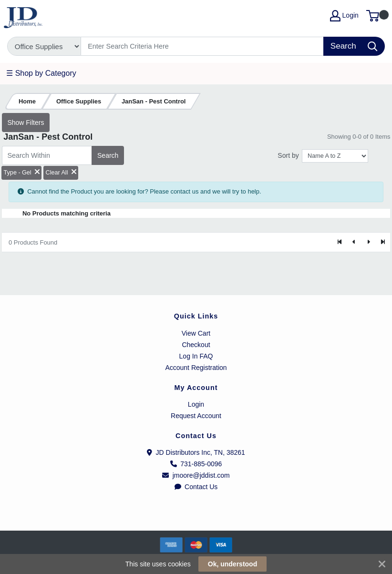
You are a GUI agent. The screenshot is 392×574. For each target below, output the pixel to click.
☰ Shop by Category (41, 73)
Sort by (288, 155)
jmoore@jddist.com (196, 475)
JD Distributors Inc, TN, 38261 (196, 452)
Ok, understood (232, 564)
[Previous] (354, 242)
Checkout (196, 345)
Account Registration (196, 368)
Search (108, 155)
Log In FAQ (196, 356)
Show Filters (26, 123)
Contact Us (196, 487)
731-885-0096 (196, 464)
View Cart (196, 333)
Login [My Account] (344, 16)
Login (196, 404)
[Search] (202, 46)
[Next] (368, 242)
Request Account (196, 416)
